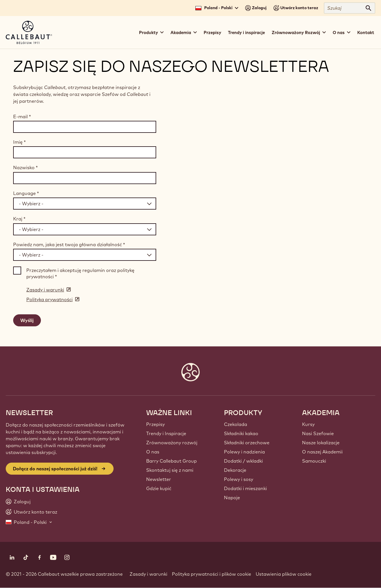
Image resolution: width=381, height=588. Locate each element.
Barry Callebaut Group (171, 461)
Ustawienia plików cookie (284, 574)
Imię (19, 142)
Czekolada (236, 424)
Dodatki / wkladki (243, 461)
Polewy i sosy (239, 479)
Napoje (232, 498)
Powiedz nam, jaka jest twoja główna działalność (69, 244)
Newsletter (159, 479)
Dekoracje (235, 470)
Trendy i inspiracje (246, 32)
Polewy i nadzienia (244, 452)
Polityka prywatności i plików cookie (212, 574)
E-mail (22, 117)
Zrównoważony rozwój (172, 443)
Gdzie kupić (159, 488)
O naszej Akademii (322, 452)
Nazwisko (25, 167)
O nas (153, 452)
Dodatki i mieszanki (245, 488)
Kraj (19, 219)
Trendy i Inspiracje (166, 433)
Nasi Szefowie (318, 433)
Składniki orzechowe (247, 443)
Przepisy (212, 32)
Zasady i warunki (148, 574)
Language (26, 193)
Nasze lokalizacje (321, 443)
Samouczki (314, 461)
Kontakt (366, 32)
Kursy (308, 424)
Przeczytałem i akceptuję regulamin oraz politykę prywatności (80, 273)
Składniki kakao (241, 433)
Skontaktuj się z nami (170, 470)
